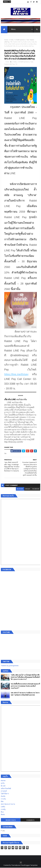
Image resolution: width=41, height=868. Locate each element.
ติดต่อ (3, 815)
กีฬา (2, 802)
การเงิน (11, 40)
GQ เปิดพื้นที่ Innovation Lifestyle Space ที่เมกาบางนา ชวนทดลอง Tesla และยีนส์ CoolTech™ (25, 686)
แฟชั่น (3, 807)
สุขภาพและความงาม (8, 804)
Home (6, 40)
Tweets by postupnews (10, 666)
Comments (30, 820)
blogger (20, 489)
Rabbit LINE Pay (10, 64)
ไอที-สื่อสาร (5, 794)
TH (11, 42)
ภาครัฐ (3, 809)
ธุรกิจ (3, 783)
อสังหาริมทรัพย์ (6, 789)
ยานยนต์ (4, 791)
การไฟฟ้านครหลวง (20, 40)
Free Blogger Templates (29, 865)
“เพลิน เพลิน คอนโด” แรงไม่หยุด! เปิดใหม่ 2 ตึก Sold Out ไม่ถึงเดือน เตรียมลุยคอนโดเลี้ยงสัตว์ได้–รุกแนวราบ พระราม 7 (25, 677)
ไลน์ (28, 40)
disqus (28, 489)
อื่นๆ (2, 812)
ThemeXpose (16, 865)
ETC (4, 831)
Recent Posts (11, 820)
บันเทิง (3, 796)
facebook (36, 489)
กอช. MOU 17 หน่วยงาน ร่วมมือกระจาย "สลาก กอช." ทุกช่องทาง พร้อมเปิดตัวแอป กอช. (25, 694)
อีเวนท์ (3, 786)
